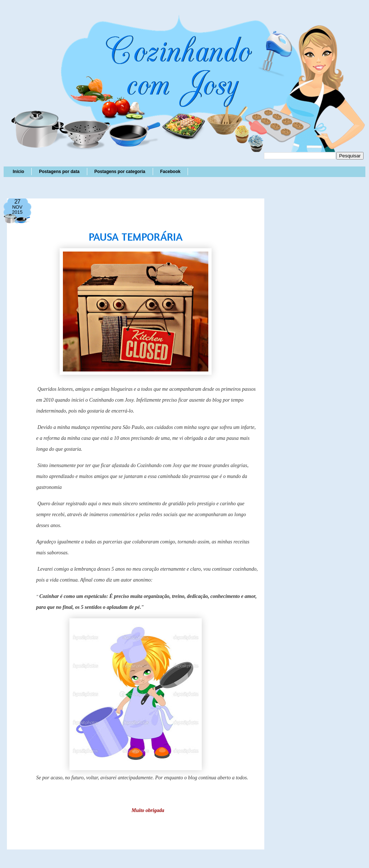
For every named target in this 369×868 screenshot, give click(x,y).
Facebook (170, 172)
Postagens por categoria (120, 172)
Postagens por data (59, 172)
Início (18, 172)
